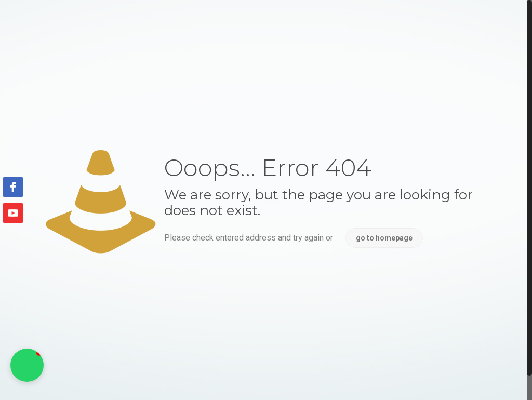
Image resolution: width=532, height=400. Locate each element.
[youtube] (13, 213)
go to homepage (384, 238)
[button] (27, 365)
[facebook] (13, 187)
